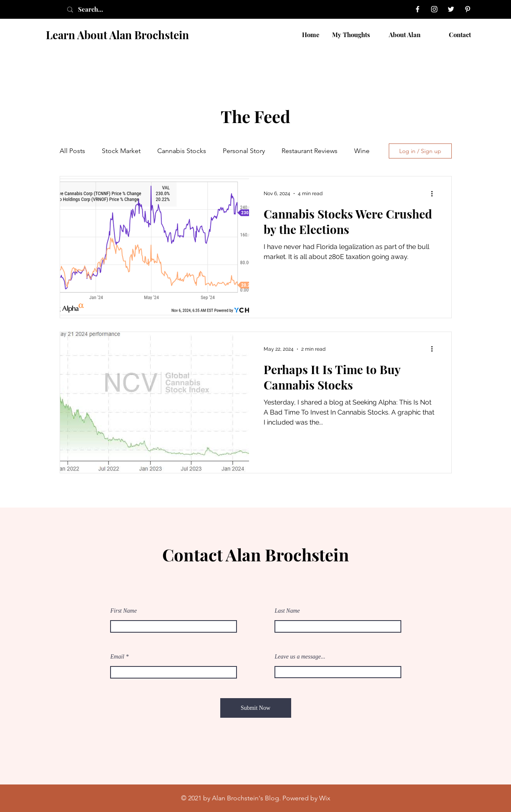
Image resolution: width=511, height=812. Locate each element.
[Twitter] (451, 9)
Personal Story (244, 151)
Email (117, 657)
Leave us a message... (300, 657)
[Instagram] (434, 9)
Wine (362, 151)
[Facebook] (418, 9)
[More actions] (435, 194)
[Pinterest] (468, 9)
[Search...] (100, 9)
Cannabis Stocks (182, 151)
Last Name (287, 611)
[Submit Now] (256, 708)
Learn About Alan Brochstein (117, 35)
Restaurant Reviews (310, 151)
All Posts (72, 151)
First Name (124, 611)
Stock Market (121, 151)
